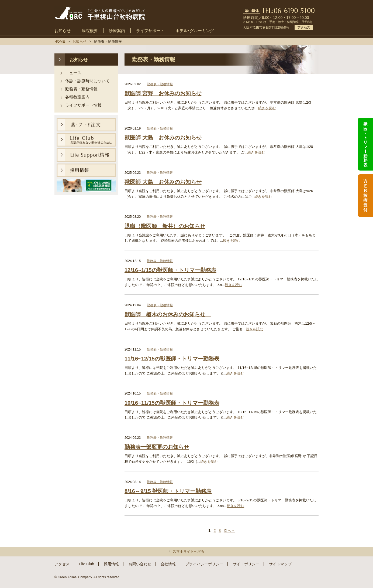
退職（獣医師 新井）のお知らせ (165, 226)
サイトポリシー (246, 564)
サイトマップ (280, 564)
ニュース (73, 73)
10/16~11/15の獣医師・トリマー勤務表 (172, 403)
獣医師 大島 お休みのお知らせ (163, 138)
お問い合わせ (140, 564)
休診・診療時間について (87, 81)
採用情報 (111, 564)
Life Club (87, 564)
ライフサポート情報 (83, 105)
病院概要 (90, 31)
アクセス (304, 28)
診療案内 (117, 31)
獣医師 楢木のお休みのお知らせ (168, 314)
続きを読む (267, 108)
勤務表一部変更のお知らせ (157, 447)
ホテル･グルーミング (195, 31)
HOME (60, 41)
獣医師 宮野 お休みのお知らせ (163, 93)
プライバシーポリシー (204, 564)
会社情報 (168, 564)
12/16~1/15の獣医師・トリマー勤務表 (170, 270)
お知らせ (63, 31)
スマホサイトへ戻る (189, 551)
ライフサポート (150, 31)
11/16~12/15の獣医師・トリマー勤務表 (172, 359)
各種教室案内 (77, 97)
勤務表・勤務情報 (81, 89)
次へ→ (229, 531)
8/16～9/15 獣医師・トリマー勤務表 (168, 491)
